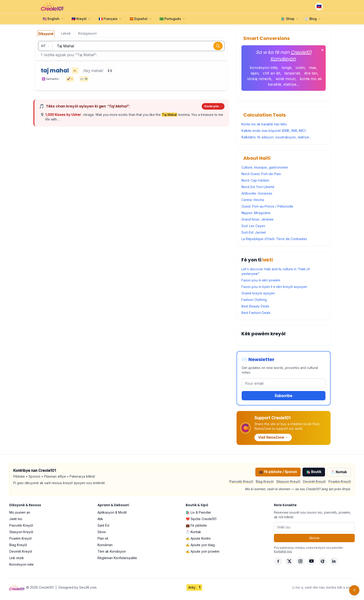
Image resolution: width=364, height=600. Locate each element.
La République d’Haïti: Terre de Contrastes (274, 239)
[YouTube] (312, 561)
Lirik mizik (17, 558)
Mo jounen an (20, 512)
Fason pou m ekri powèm (261, 280)
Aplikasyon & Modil (112, 512)
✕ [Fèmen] (322, 50)
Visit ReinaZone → (273, 437)
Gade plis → (213, 106)
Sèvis (102, 532)
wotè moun (286, 79)
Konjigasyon (88, 33)
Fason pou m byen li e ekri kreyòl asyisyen (274, 287)
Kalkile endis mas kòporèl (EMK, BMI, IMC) (274, 131)
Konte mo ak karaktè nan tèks (264, 124)
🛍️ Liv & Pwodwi (198, 512)
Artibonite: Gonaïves (257, 193)
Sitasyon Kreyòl (288, 481)
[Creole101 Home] (52, 7)
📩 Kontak (339, 472)
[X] (289, 561)
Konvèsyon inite (21, 564)
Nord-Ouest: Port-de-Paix (261, 174)
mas (313, 68)
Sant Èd (103, 525)
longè (286, 68)
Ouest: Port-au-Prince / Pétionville (267, 206)
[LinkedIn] (334, 561)
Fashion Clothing (254, 300)
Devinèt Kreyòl (314, 481)
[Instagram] (300, 561)
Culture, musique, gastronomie (265, 167)
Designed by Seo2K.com (78, 587)
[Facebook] (278, 561)
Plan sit (103, 538)
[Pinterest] (323, 561)
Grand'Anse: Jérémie (257, 219)
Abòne (314, 538)
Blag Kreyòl (265, 481)
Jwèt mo (16, 519)
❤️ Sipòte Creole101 (201, 519)
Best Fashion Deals (256, 313)
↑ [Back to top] (354, 590)
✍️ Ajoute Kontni (198, 538)
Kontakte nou (283, 551)
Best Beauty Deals (255, 306)
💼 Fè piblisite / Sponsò (278, 472)
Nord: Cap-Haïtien (255, 180)
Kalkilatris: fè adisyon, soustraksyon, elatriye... (276, 137)
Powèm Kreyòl (340, 481)
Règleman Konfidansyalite (117, 558)
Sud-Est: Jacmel (254, 232)
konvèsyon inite (264, 68)
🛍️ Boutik (314, 472)
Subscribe (283, 396)
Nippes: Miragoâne (256, 213)
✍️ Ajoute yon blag (200, 545)
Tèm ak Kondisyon (112, 551)
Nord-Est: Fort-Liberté (258, 187)
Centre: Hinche (253, 200)
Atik (100, 519)
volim (300, 68)
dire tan (311, 73)
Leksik (66, 33)
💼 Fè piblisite (196, 525)
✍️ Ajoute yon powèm (203, 551)
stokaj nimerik (259, 79)
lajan (255, 73)
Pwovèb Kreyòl (241, 481)
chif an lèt (271, 73)
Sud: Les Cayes (253, 226)
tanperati (292, 73)
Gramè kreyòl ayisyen (258, 293)
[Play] (110, 71)
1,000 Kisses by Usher (63, 115)
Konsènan (105, 545)
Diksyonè (46, 34)
